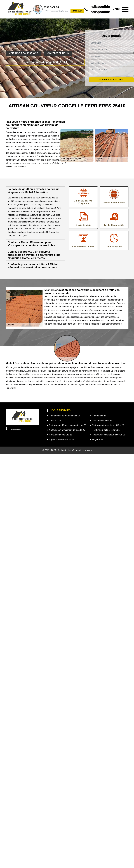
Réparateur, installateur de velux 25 (109, 435)
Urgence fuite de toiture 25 (62, 439)
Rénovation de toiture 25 (61, 435)
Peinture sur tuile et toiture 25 (106, 430)
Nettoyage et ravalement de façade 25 (67, 430)
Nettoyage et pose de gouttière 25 (108, 425)
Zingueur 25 (98, 439)
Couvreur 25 (55, 420)
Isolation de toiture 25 (102, 420)
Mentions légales (84, 450)
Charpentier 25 (99, 416)
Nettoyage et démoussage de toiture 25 (68, 425)
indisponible (100, 7)
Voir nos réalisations (24, 53)
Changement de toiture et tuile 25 (65, 416)
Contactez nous (58, 53)
